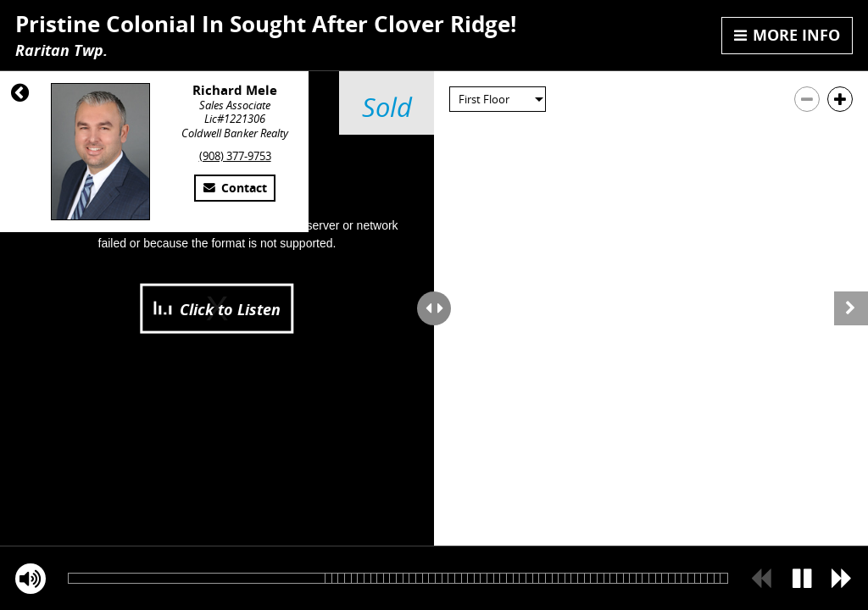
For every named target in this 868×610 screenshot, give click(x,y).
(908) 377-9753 (235, 156)
